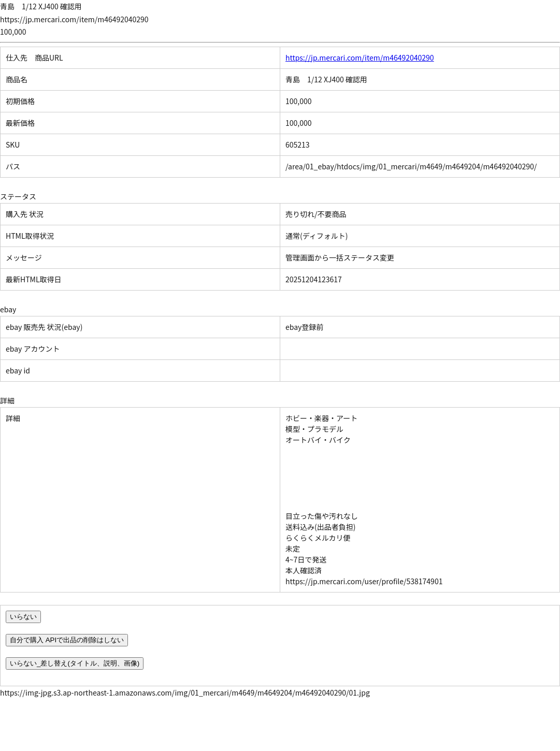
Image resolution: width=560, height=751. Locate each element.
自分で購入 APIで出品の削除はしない (67, 640)
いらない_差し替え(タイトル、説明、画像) (75, 663)
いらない (23, 617)
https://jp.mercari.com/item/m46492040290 (360, 57)
